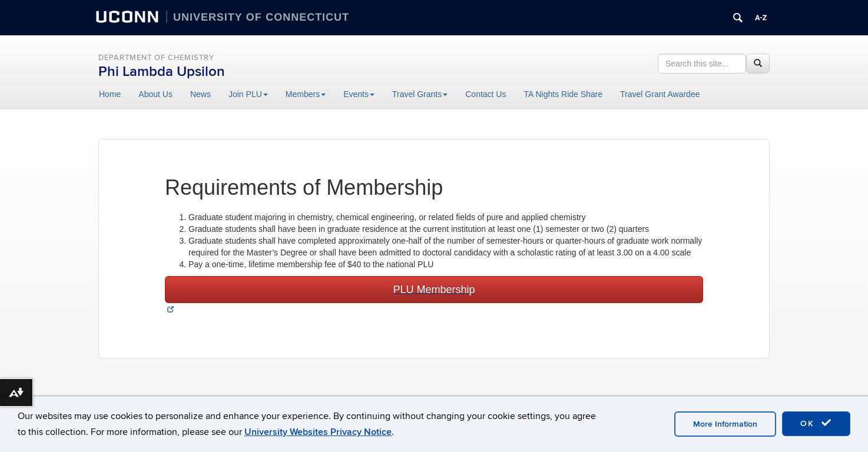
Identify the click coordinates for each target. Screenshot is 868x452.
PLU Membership (434, 290)
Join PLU (248, 94)
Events (359, 94)
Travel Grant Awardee (660, 94)
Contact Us (486, 94)
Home (110, 94)
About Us (155, 94)
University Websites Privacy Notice (318, 432)
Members (306, 94)
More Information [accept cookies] (725, 424)
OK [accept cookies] (816, 423)
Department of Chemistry (156, 58)
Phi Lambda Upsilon (162, 72)
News (201, 94)
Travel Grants (420, 94)
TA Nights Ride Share (563, 94)
